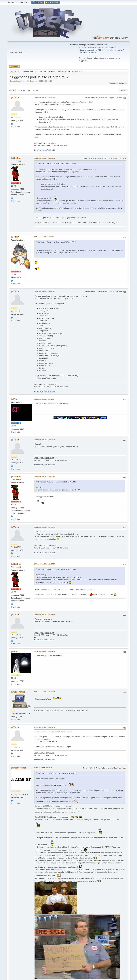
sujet (83, 58)
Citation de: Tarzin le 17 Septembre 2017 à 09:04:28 (57, 482)
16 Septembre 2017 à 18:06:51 (44, 237)
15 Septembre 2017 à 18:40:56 (44, 158)
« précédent (113, 83)
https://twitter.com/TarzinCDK (45, 150)
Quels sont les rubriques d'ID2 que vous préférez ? (98, 47)
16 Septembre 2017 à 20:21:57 (44, 292)
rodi (15, 651)
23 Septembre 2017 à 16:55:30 (44, 651)
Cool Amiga (19, 692)
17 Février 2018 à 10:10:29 (43, 768)
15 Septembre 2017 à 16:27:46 (44, 98)
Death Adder (20, 768)
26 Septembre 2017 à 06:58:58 (44, 727)
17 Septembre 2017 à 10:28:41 (44, 527)
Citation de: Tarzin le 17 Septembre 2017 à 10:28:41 (57, 569)
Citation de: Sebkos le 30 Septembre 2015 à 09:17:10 (58, 773)
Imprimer (123, 90)
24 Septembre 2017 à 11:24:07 (44, 692)
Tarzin (16, 98)
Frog (16, 399)
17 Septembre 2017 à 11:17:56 (44, 564)
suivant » (123, 83)
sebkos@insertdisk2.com (85, 589)
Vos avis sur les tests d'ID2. (90, 53)
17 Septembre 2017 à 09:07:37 (44, 477)
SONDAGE (85, 798)
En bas (12, 90)
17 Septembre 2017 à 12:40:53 (44, 615)
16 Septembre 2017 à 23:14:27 (44, 399)
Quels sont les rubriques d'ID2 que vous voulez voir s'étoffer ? (102, 50)
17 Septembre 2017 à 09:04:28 (44, 440)
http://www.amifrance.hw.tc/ (45, 378)
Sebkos (17, 158)
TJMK (16, 237)
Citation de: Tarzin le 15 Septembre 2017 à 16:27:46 (57, 164)
